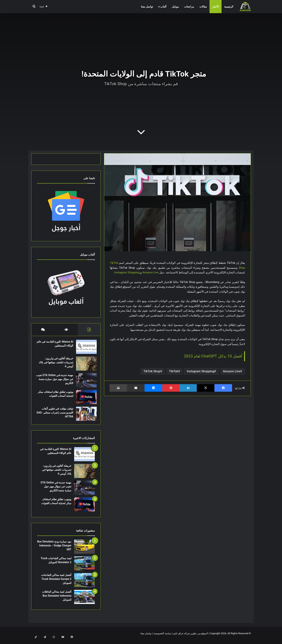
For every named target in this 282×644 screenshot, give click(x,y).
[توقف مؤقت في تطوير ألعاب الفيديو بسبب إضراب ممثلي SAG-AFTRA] (84, 416)
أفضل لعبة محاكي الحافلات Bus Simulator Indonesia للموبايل (57, 599)
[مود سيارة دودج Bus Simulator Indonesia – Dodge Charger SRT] (84, 550)
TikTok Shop (152, 371)
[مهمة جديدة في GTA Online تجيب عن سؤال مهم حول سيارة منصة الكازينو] (84, 382)
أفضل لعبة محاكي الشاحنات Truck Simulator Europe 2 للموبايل (56, 583)
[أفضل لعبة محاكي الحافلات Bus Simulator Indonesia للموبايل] (84, 601)
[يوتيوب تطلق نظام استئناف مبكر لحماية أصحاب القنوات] (84, 399)
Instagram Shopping (127, 272)
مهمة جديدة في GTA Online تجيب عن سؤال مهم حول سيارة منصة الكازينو (56, 381)
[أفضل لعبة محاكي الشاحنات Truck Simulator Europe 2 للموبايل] (84, 584)
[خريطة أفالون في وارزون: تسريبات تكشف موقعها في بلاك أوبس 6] (84, 365)
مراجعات (189, 7)
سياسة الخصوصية (163, 637)
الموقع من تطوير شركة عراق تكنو (191, 637)
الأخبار (216, 7)
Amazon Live (150, 272)
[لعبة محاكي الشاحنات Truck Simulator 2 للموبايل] (84, 567)
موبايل (175, 7)
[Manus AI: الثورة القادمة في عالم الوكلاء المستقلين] (84, 349)
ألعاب (163, 7)
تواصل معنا (147, 7)
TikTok (174, 371)
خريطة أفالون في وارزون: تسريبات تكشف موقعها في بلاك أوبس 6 (57, 364)
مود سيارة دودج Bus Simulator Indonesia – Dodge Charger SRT (54, 549)
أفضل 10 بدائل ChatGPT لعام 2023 (213, 356)
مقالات (203, 7)
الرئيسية (229, 7)
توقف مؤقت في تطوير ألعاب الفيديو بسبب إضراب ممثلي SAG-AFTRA (56, 414)
